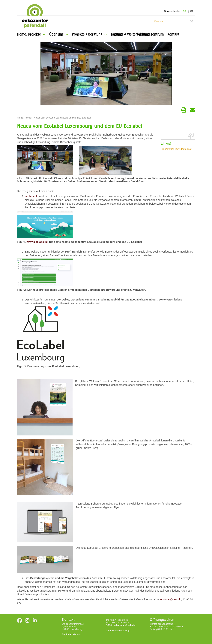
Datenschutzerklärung (118, 631)
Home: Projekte (29, 34)
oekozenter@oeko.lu (124, 625)
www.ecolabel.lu (37, 242)
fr (192, 11)
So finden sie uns (71, 634)
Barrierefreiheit (173, 11)
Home (20, 118)
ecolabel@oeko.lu (171, 599)
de (185, 11)
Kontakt (173, 34)
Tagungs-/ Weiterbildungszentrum (137, 34)
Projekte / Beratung (87, 34)
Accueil (28, 118)
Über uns (56, 34)
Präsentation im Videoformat (176, 149)
